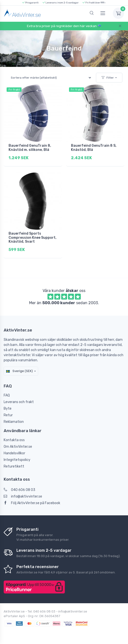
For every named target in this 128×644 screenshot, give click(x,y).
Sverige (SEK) (19, 371)
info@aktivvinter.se (23, 496)
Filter (108, 78)
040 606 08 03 (19, 490)
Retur (8, 415)
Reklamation (14, 422)
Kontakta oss (14, 440)
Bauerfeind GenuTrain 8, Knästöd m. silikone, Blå (30, 148)
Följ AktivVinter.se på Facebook (32, 503)
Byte (8, 409)
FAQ (7, 395)
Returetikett (14, 466)
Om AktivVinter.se (18, 447)
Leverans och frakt (19, 402)
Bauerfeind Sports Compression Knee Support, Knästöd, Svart (33, 238)
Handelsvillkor (14, 453)
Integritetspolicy (17, 460)
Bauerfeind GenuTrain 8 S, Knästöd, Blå (94, 148)
